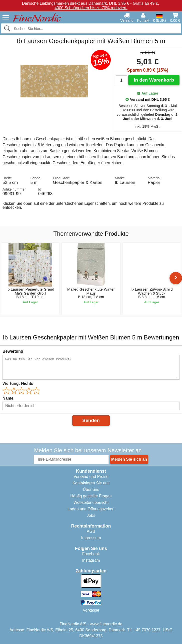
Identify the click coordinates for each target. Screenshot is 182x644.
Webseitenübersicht (91, 502)
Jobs (91, 515)
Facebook (91, 554)
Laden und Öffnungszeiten (91, 509)
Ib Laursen (125, 182)
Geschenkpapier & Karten (77, 182)
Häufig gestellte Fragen (91, 496)
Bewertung (13, 351)
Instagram (91, 560)
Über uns (91, 489)
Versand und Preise (91, 477)
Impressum (91, 538)
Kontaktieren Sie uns (91, 483)
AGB (91, 531)
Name (8, 398)
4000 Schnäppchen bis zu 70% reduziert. (91, 8)
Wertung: (18, 383)
